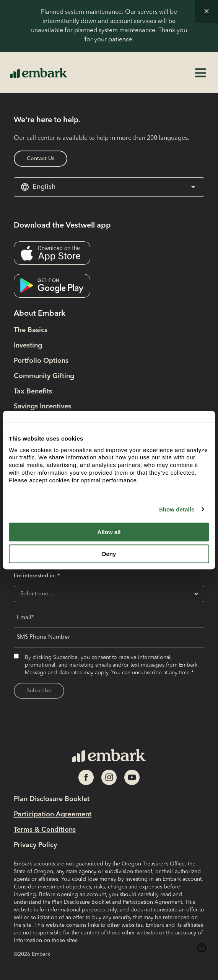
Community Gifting (44, 376)
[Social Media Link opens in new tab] (86, 777)
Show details (177, 509)
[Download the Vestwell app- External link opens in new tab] (52, 253)
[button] (207, 11)
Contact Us (41, 159)
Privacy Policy (35, 845)
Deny (109, 554)
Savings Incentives (42, 406)
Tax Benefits (33, 392)
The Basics (31, 330)
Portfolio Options (41, 361)
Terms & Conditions (45, 830)
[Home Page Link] (39, 73)
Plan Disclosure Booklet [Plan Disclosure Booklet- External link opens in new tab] (52, 799)
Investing (28, 346)
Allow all (109, 532)
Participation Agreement (53, 814)
